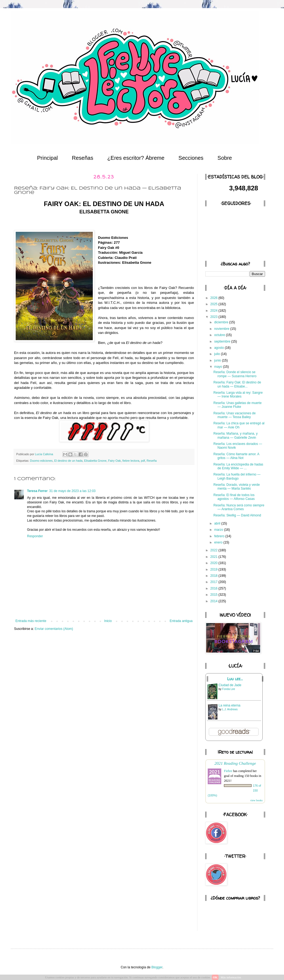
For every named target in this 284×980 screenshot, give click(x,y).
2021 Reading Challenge (235, 763)
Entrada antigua (181, 621)
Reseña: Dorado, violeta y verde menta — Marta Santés (237, 487)
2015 (214, 595)
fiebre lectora (131, 461)
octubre (220, 335)
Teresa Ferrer (37, 491)
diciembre (222, 322)
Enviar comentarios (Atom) (54, 629)
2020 (214, 563)
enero (219, 542)
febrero (220, 536)
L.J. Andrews (230, 709)
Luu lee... (235, 679)
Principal (47, 158)
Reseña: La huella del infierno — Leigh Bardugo (237, 476)
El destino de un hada (68, 461)
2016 (214, 588)
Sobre (225, 158)
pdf (143, 461)
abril (218, 523)
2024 (214, 311)
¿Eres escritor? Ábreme (136, 158)
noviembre (222, 329)
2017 (214, 582)
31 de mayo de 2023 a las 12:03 (72, 491)
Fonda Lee (229, 689)
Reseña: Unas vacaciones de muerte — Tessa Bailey (235, 415)
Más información (231, 977)
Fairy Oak (115, 461)
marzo (219, 530)
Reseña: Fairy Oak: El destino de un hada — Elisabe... (237, 384)
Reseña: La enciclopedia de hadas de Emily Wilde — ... (238, 466)
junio (218, 360)
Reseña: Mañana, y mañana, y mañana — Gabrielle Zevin (235, 435)
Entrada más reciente (31, 621)
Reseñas (83, 158)
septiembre (223, 341)
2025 (214, 304)
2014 (214, 601)
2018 (214, 576)
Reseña (152, 461)
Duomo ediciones (41, 461)
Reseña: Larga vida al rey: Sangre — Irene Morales (238, 395)
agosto (219, 348)
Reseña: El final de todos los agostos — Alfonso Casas (234, 497)
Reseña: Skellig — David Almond (237, 515)
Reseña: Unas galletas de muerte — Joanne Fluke (237, 405)
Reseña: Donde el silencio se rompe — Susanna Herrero (235, 374)
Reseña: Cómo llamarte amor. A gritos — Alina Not (236, 456)
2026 (214, 298)
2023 (214, 317)
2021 (214, 557)
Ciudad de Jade (230, 685)
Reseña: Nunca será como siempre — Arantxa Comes (239, 507)
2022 (214, 550)
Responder (35, 536)
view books (256, 800)
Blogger (157, 967)
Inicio (108, 621)
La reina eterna (229, 705)
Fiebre (228, 771)
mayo (219, 367)
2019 (214, 569)
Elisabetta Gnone (95, 461)
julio (218, 354)
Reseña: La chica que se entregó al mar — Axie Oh (239, 425)
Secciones (191, 158)
